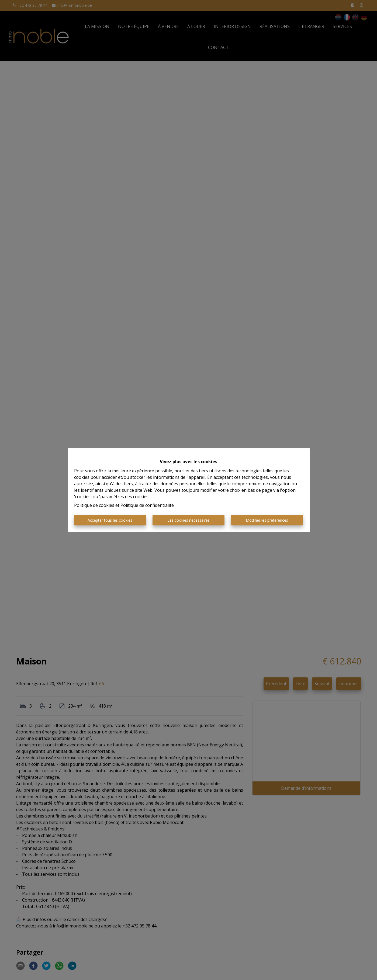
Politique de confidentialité (147, 505)
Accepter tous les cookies (110, 520)
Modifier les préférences (267, 520)
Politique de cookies (94, 505)
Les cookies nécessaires (188, 520)
